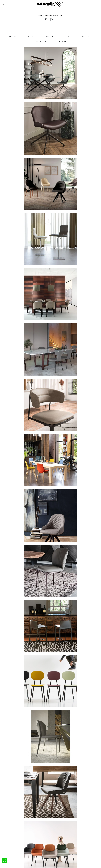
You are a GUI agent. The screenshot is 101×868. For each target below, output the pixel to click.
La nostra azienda (82, 828)
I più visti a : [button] (41, 43)
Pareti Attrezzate (37, 831)
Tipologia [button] (87, 38)
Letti (8, 828)
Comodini (10, 836)
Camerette (11, 831)
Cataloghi (79, 833)
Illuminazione (58, 831)
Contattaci (79, 831)
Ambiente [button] (31, 38)
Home (39, 16)
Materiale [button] (51, 38)
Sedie (62, 16)
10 (65, 740)
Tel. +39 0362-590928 (79, 844)
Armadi (10, 833)
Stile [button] (69, 38)
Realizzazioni (80, 836)
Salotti (32, 828)
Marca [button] (12, 38)
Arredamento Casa (50, 16)
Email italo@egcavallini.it (57, 847)
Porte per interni (59, 828)
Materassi (56, 836)
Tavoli (32, 833)
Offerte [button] (62, 43)
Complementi (58, 833)
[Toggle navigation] (96, 4)
